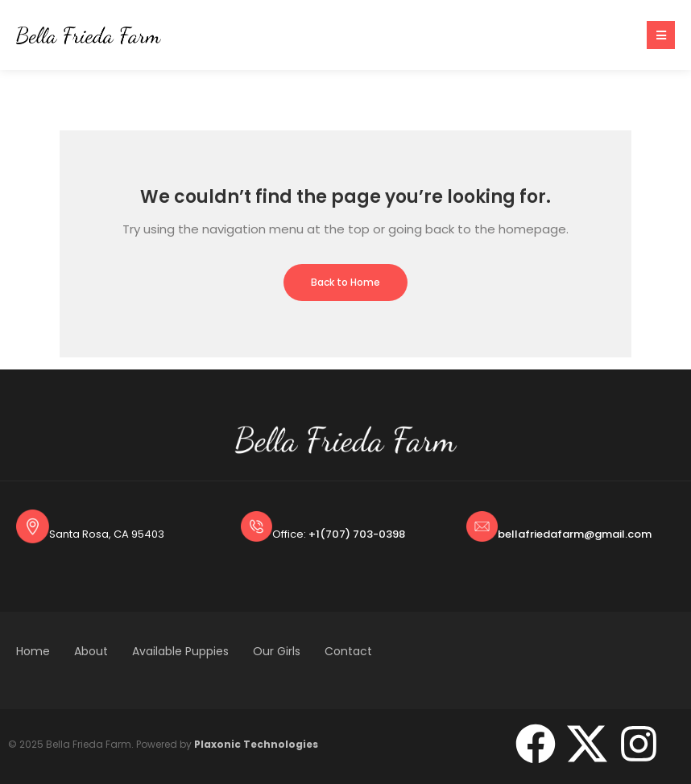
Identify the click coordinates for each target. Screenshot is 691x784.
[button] (661, 35)
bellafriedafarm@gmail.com (575, 534)
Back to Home (345, 282)
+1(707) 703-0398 (357, 534)
